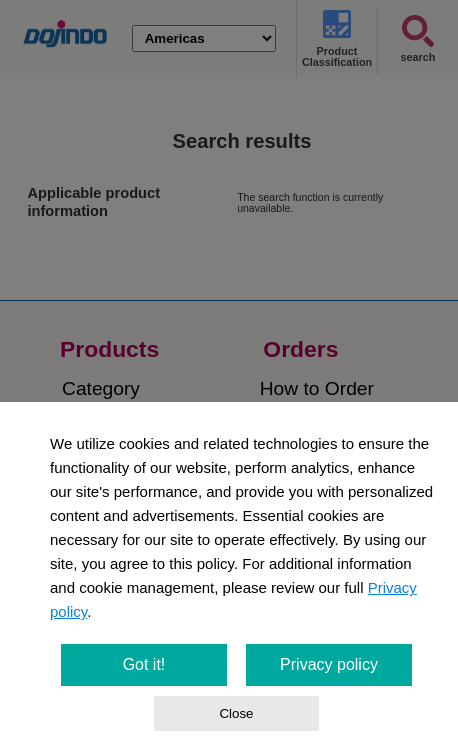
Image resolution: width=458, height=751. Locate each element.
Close (236, 713)
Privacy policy (329, 664)
